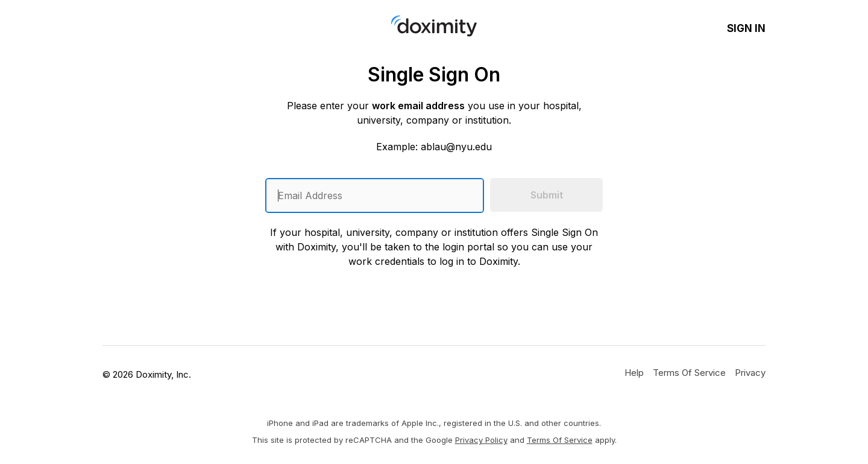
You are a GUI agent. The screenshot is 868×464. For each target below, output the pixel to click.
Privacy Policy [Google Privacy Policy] (481, 440)
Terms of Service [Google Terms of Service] (560, 440)
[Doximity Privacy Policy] (750, 372)
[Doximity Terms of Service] (689, 372)
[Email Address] (375, 195)
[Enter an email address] (375, 195)
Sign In (746, 28)
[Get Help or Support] (634, 372)
